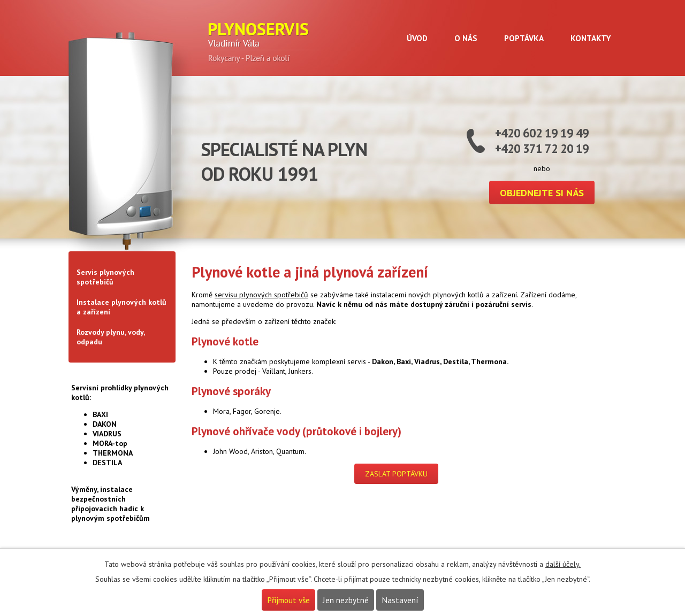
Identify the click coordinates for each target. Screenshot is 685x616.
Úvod (417, 38)
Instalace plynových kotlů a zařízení (121, 307)
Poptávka (524, 38)
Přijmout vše (288, 600)
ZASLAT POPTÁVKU (396, 474)
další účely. (563, 564)
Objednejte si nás (542, 192)
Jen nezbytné (346, 600)
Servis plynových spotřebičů (105, 277)
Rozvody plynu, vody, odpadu (111, 337)
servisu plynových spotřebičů (261, 295)
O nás (466, 38)
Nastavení (400, 600)
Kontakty (591, 38)
